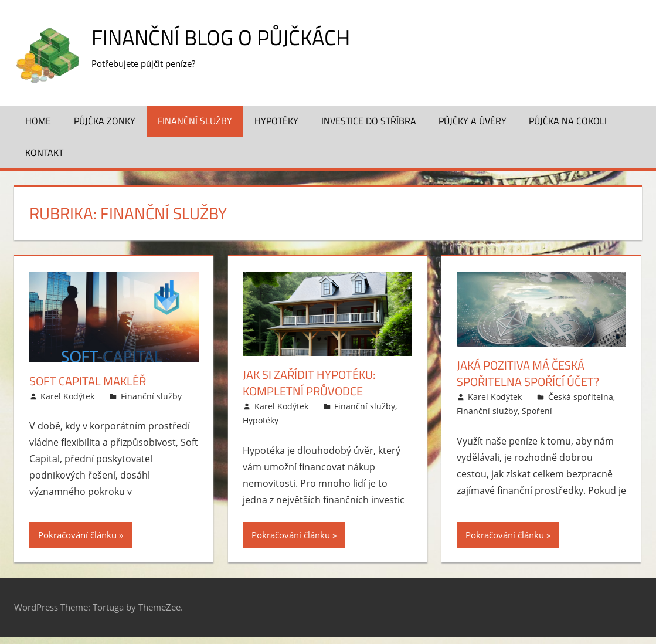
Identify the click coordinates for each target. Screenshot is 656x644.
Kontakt (44, 152)
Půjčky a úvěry (473, 121)
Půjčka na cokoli (568, 121)
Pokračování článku (77, 535)
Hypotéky (276, 121)
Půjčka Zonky (105, 121)
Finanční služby (195, 121)
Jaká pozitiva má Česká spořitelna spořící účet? (528, 373)
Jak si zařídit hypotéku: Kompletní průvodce (309, 383)
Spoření (537, 411)
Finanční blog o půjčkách (221, 37)
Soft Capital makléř (88, 381)
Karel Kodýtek (67, 396)
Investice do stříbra (369, 121)
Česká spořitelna (581, 397)
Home (38, 121)
